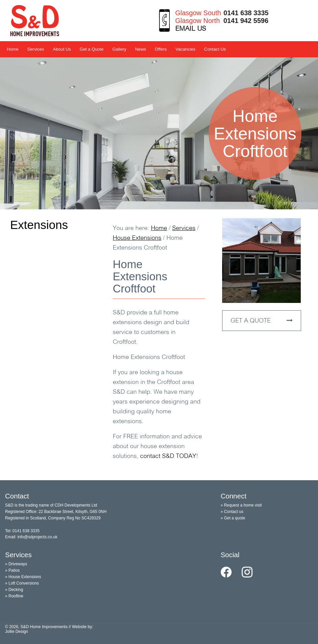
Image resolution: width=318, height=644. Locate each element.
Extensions (39, 225)
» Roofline (14, 596)
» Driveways (16, 564)
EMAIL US (191, 29)
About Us (62, 49)
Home (13, 49)
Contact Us (215, 49)
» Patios (12, 570)
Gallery (119, 49)
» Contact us (232, 512)
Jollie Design (17, 632)
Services (36, 49)
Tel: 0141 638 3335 (22, 531)
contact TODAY (168, 456)
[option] (159, 133)
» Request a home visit (241, 505)
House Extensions (137, 238)
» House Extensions (23, 577)
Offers (161, 49)
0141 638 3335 (246, 13)
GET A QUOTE (262, 321)
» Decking (14, 590)
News (141, 49)
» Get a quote (233, 518)
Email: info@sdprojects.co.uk (31, 537)
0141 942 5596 (246, 21)
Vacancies (185, 49)
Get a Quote (92, 49)
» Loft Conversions (22, 583)
